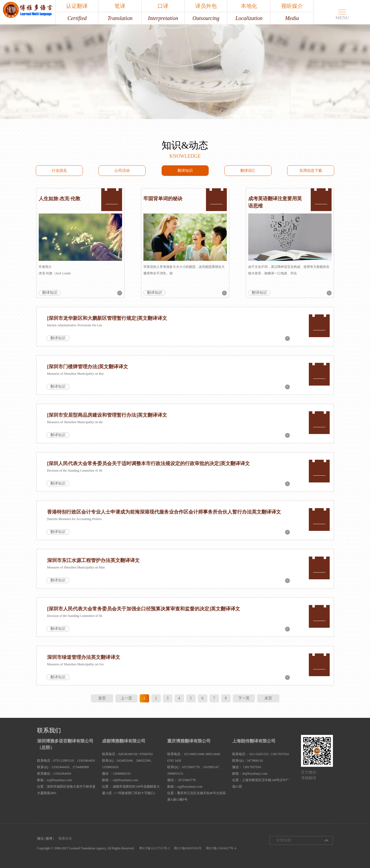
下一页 (244, 698)
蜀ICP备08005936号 (188, 848)
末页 (268, 698)
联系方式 (65, 839)
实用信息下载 (311, 171)
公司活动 (122, 171)
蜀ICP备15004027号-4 (221, 848)
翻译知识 (185, 171)
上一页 (126, 698)
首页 (102, 698)
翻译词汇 (248, 171)
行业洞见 (59, 171)
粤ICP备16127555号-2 (154, 848)
